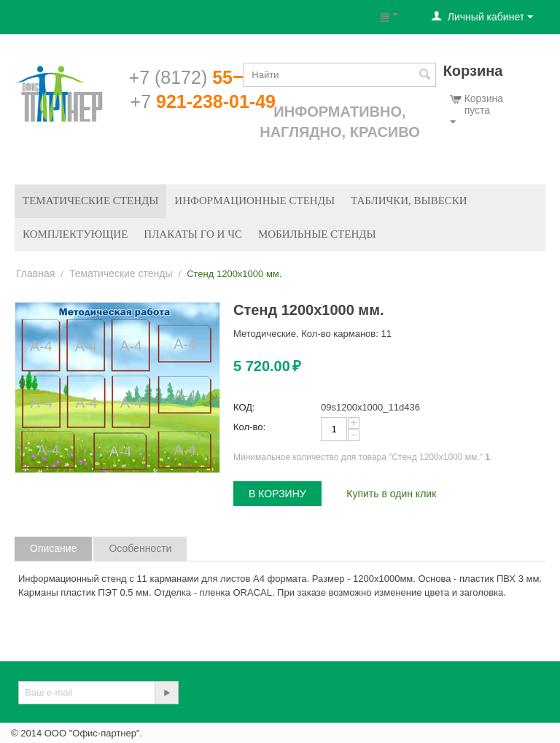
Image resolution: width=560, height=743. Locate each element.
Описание (53, 548)
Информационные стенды (254, 201)
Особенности (140, 548)
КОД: (244, 407)
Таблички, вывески (409, 201)
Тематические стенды (90, 201)
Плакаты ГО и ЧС (193, 234)
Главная (35, 273)
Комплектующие (75, 234)
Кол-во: (249, 427)
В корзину (277, 494)
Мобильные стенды (317, 234)
